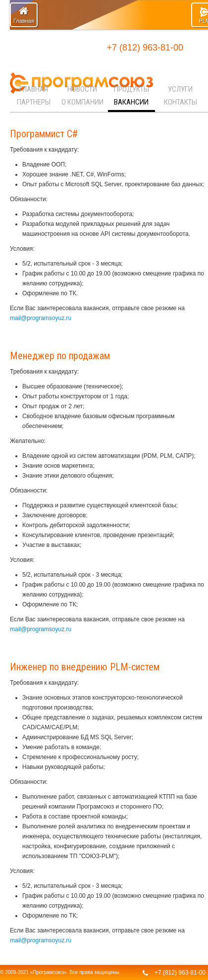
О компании (82, 102)
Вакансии (131, 102)
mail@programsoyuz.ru (41, 318)
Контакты (181, 102)
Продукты (131, 89)
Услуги (180, 89)
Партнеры (34, 102)
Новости (82, 89)
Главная (24, 15)
